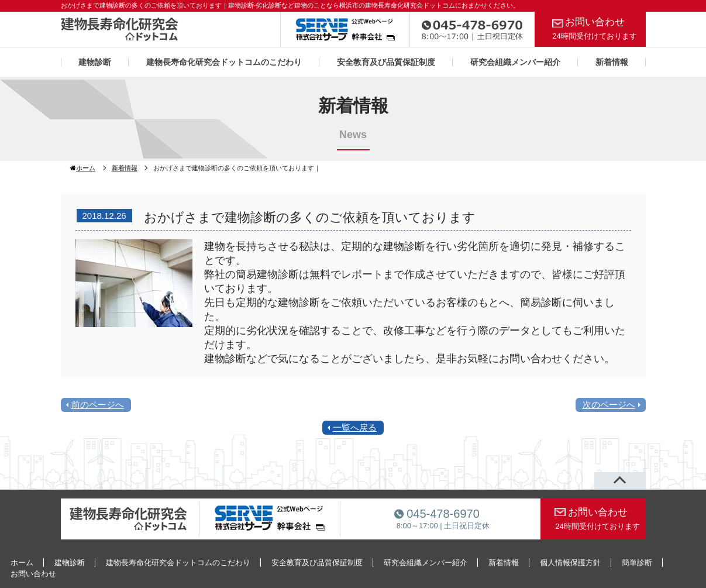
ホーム (83, 168)
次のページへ (609, 405)
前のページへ (98, 405)
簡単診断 (637, 563)
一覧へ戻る (355, 427)
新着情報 (612, 62)
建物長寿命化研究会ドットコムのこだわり (224, 62)
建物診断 (95, 62)
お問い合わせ (595, 28)
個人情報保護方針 (570, 563)
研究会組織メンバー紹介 (515, 62)
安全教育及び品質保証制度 (386, 62)
